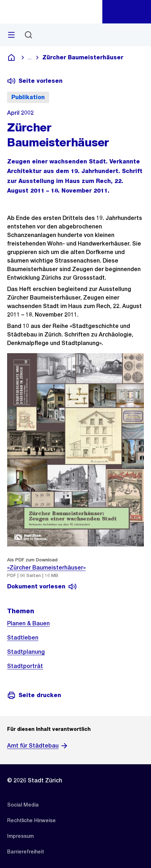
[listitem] (23, 805)
